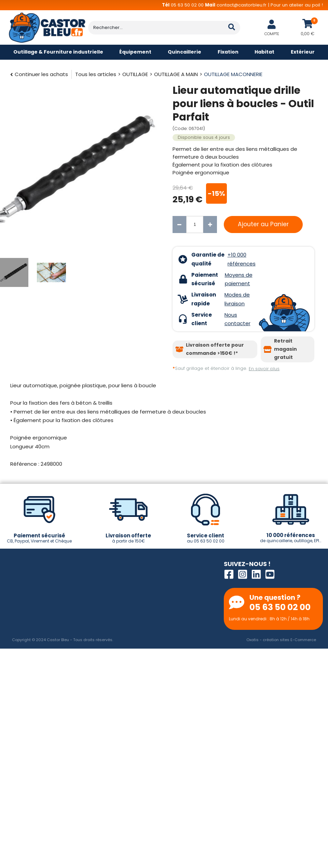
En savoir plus (264, 369)
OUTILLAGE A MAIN (176, 74)
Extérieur (303, 52)
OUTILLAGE (135, 74)
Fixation (228, 52)
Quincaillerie (184, 52)
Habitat (264, 52)
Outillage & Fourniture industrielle (58, 52)
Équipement (135, 52)
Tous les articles (96, 74)
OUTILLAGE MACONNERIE (233, 74)
